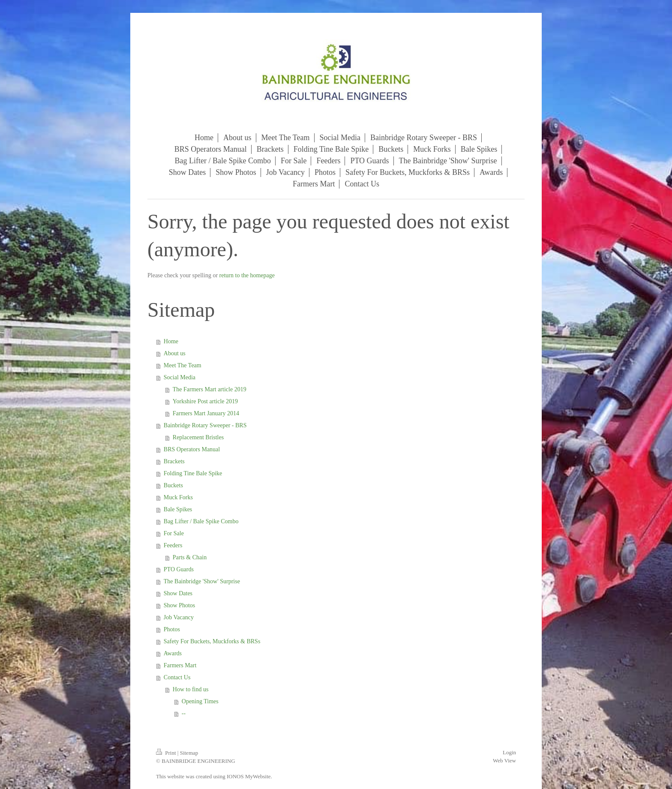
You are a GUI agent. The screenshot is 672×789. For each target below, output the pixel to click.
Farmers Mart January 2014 (206, 413)
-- (184, 713)
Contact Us (177, 677)
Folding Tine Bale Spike (193, 473)
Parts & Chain (190, 557)
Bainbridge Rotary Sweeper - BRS (205, 425)
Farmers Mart (180, 665)
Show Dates (178, 593)
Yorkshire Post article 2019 (205, 401)
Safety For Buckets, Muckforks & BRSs (212, 641)
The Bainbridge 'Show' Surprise (202, 581)
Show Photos (180, 605)
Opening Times (200, 701)
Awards (173, 653)
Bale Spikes (178, 509)
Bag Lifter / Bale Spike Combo (201, 521)
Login (509, 752)
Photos (172, 629)
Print (167, 753)
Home (171, 341)
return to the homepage (247, 275)
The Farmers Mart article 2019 (210, 389)
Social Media (180, 377)
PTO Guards (179, 569)
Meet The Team (183, 365)
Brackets (174, 461)
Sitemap (189, 753)
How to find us (191, 689)
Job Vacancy (179, 617)
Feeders (173, 545)
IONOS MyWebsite (249, 776)
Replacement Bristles (198, 437)
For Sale (174, 533)
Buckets (173, 485)
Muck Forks (178, 497)
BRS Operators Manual (192, 449)
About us (175, 353)
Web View (504, 760)
